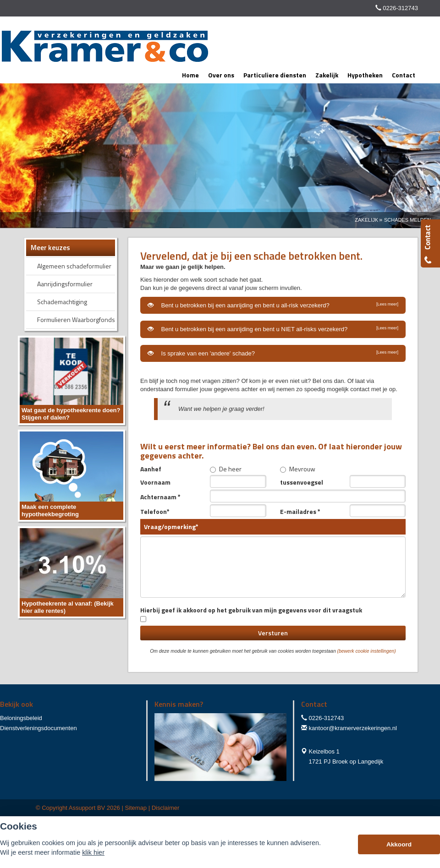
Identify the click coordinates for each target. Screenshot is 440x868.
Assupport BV (87, 808)
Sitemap (136, 808)
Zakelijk (366, 220)
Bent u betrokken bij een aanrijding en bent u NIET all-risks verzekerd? (273, 329)
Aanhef (151, 469)
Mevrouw (298, 469)
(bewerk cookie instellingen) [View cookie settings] (367, 651)
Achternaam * (160, 497)
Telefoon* (155, 511)
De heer (226, 469)
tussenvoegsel (302, 482)
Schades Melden (407, 220)
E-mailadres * (300, 511)
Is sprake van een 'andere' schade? (273, 353)
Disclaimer (166, 808)
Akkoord (399, 844)
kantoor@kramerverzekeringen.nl (353, 728)
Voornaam (155, 482)
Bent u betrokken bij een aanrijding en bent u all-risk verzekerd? (273, 305)
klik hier (93, 852)
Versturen (273, 633)
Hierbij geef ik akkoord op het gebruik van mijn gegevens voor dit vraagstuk (251, 614)
